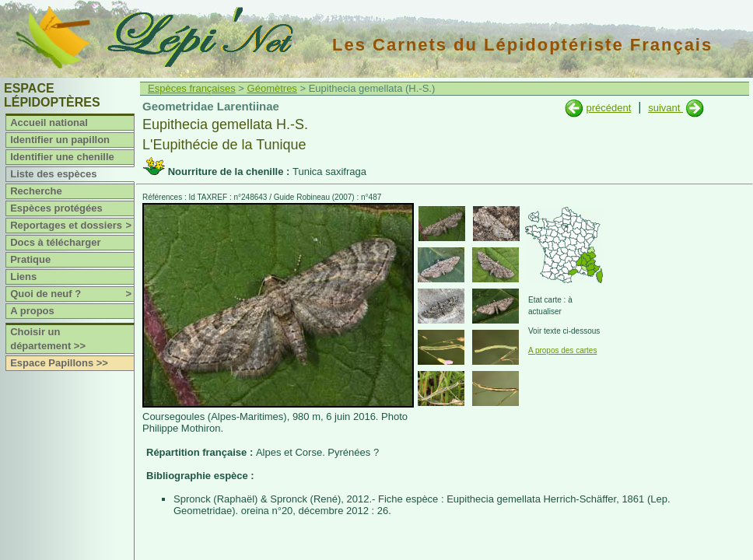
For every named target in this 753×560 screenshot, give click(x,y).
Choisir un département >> (48, 339)
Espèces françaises (192, 88)
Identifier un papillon (60, 140)
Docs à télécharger (55, 242)
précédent (608, 108)
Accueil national (49, 122)
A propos (32, 311)
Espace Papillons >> (59, 363)
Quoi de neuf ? (72, 294)
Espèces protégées (56, 208)
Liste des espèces (53, 174)
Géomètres (272, 88)
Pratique (30, 259)
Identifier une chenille (62, 157)
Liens (23, 276)
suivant (665, 108)
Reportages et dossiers (72, 226)
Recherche (36, 191)
